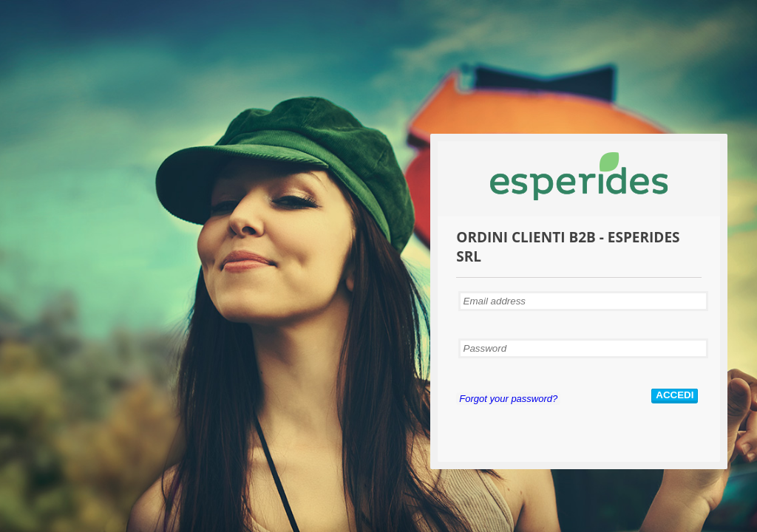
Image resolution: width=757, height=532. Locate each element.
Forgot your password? (508, 399)
